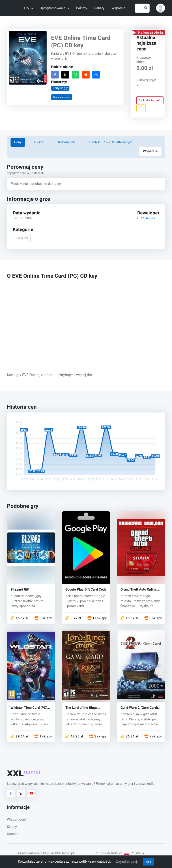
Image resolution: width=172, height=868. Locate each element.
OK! (148, 862)
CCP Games (146, 218)
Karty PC (22, 238)
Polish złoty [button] (109, 853)
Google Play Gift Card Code (86, 590)
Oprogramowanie (54, 8)
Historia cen (66, 142)
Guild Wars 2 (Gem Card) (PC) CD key (139, 708)
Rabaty (99, 8)
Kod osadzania (61, 97)
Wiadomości (16, 820)
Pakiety (82, 8)
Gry (28, 8)
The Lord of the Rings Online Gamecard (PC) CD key (85, 708)
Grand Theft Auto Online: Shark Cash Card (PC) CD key (140, 590)
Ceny (18, 142)
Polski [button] (134, 853)
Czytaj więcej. (127, 862)
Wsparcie (118, 8)
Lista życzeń (150, 100)
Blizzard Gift (20, 590)
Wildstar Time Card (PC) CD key (29, 708)
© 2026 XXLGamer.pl (59, 853)
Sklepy (12, 827)
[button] (161, 8)
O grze (39, 142)
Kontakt (13, 834)
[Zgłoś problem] (141, 108)
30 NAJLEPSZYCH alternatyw (110, 142)
